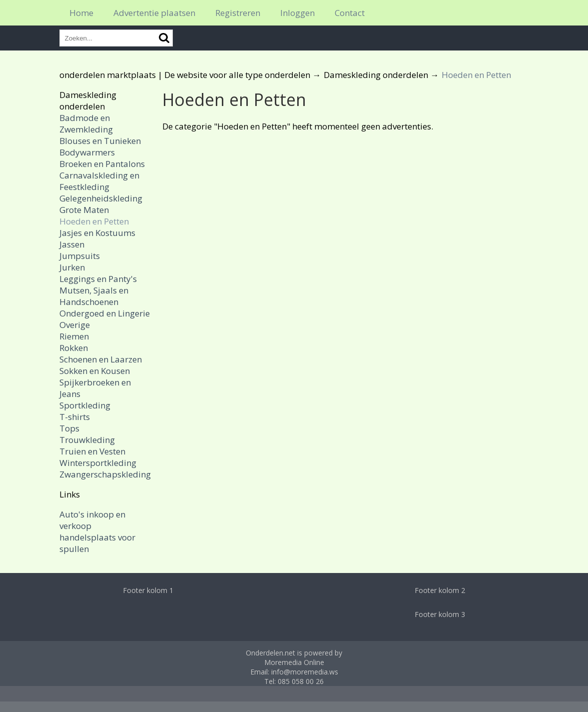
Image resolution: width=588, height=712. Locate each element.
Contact (350, 13)
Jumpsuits (80, 256)
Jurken (72, 267)
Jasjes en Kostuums (97, 233)
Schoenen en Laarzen (101, 359)
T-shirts (75, 417)
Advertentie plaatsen (154, 13)
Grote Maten (84, 210)
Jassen (72, 244)
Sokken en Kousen (95, 371)
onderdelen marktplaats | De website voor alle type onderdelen (185, 75)
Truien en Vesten (92, 451)
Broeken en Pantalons (102, 164)
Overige (75, 325)
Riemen (74, 336)
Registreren (238, 13)
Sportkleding (85, 405)
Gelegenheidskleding (101, 198)
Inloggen (297, 13)
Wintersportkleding (98, 463)
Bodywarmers (87, 152)
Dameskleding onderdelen (376, 75)
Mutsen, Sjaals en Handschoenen (94, 296)
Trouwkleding (87, 440)
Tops (69, 428)
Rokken (74, 348)
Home (81, 13)
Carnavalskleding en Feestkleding (99, 181)
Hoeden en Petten (94, 221)
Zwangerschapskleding (105, 474)
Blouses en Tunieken (100, 141)
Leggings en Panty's (98, 279)
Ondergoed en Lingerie (105, 313)
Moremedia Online (294, 662)
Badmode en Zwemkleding (86, 123)
